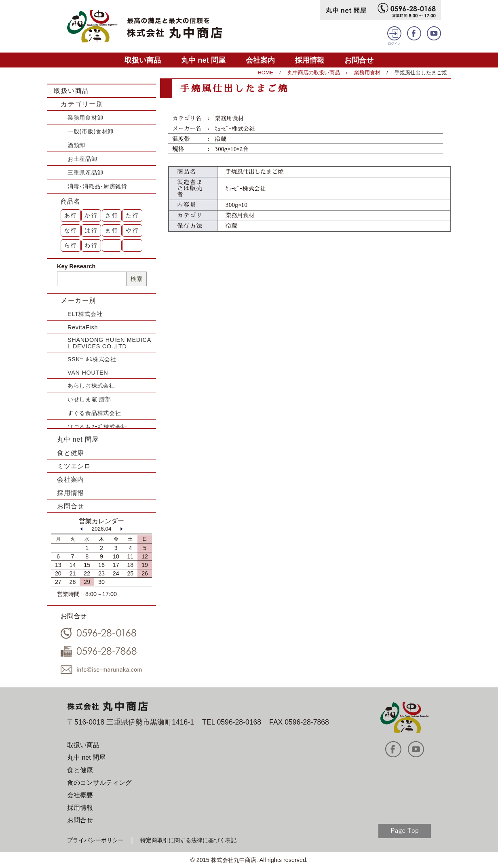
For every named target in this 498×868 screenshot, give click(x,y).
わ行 (91, 245)
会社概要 (80, 795)
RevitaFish (83, 327)
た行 (133, 215)
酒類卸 (76, 145)
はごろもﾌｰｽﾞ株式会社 (97, 427)
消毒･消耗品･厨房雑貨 (97, 186)
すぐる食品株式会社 (94, 413)
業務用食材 (367, 73)
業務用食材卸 (85, 118)
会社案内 (260, 60)
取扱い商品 (143, 60)
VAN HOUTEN (88, 373)
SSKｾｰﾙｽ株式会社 (92, 359)
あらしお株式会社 (91, 386)
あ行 (71, 215)
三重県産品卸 (85, 173)
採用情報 (310, 60)
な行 (71, 230)
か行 (91, 215)
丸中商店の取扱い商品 (314, 73)
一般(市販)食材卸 (91, 131)
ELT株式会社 (85, 314)
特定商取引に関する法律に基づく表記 (188, 840)
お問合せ (359, 60)
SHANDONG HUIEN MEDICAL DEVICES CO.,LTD (109, 343)
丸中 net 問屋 (203, 60)
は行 (91, 230)
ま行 (112, 230)
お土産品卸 (82, 159)
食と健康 (71, 453)
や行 (133, 230)
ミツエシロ (74, 466)
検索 (136, 279)
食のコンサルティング (99, 783)
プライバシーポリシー (95, 840)
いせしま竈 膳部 (89, 399)
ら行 (71, 245)
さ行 (112, 215)
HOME (266, 73)
